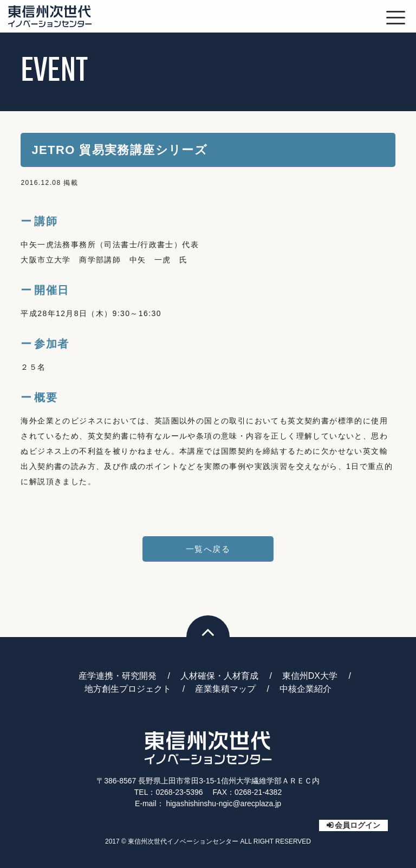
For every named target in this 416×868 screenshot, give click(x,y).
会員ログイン (357, 825)
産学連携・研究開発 (118, 676)
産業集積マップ (225, 689)
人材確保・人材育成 (219, 676)
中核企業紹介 (305, 689)
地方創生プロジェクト (128, 689)
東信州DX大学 (310, 676)
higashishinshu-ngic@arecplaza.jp (223, 803)
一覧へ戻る (208, 549)
